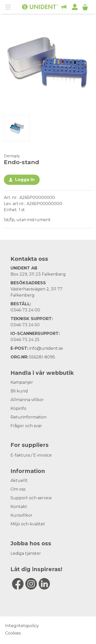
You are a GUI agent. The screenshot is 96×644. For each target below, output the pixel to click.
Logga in (25, 180)
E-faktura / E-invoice (31, 455)
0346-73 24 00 (25, 310)
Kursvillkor (22, 515)
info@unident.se (46, 348)
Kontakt (19, 507)
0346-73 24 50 (25, 325)
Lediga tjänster (26, 553)
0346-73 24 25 (25, 340)
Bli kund (19, 391)
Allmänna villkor (27, 400)
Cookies (13, 633)
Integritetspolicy (22, 626)
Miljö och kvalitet (28, 524)
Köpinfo (18, 408)
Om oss (18, 489)
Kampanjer (22, 382)
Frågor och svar (26, 426)
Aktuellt (19, 481)
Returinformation (29, 417)
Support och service (31, 498)
